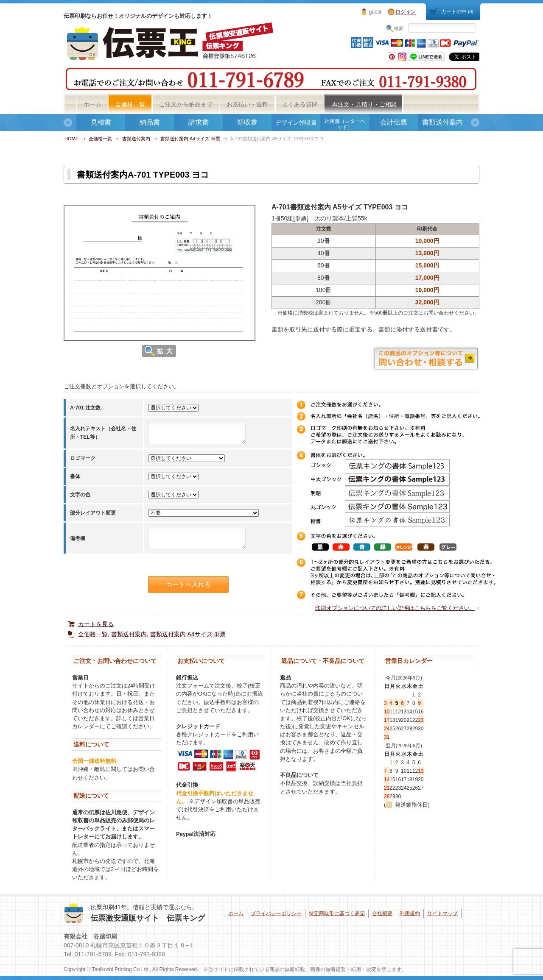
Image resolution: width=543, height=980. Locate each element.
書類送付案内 (442, 122)
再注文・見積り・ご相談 (364, 104)
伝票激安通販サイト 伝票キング (148, 918)
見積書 (101, 122)
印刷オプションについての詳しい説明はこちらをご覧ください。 (395, 608)
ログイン (406, 12)
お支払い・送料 (247, 104)
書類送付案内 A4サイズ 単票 (190, 139)
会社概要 (382, 913)
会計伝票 (394, 122)
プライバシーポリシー (276, 913)
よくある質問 (300, 104)
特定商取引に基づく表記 (337, 913)
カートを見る (96, 624)
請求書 (199, 122)
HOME (71, 139)
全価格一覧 (130, 104)
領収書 (247, 122)
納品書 (150, 122)
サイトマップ (442, 913)
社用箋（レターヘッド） (345, 124)
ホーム (92, 104)
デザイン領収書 (296, 122)
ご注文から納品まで (186, 104)
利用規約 (410, 913)
